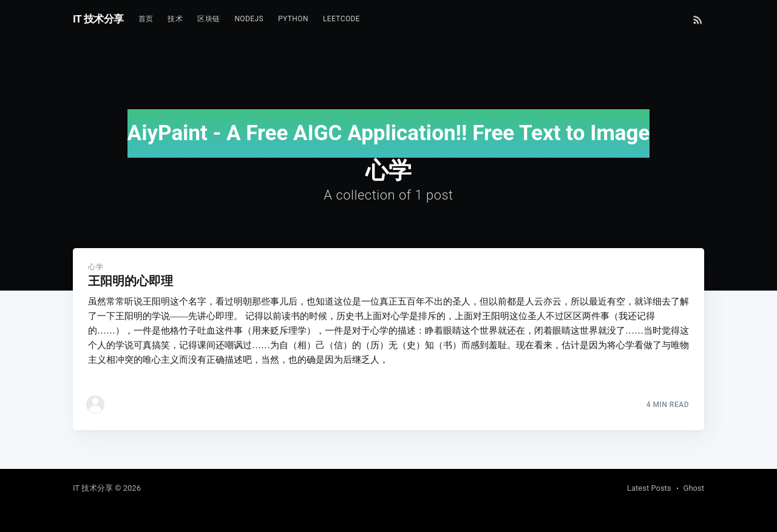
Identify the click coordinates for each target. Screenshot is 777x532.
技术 (175, 19)
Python (293, 19)
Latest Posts (649, 488)
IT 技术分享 (98, 19)
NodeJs (249, 19)
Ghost (694, 488)
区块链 (209, 19)
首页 (146, 19)
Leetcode (341, 19)
